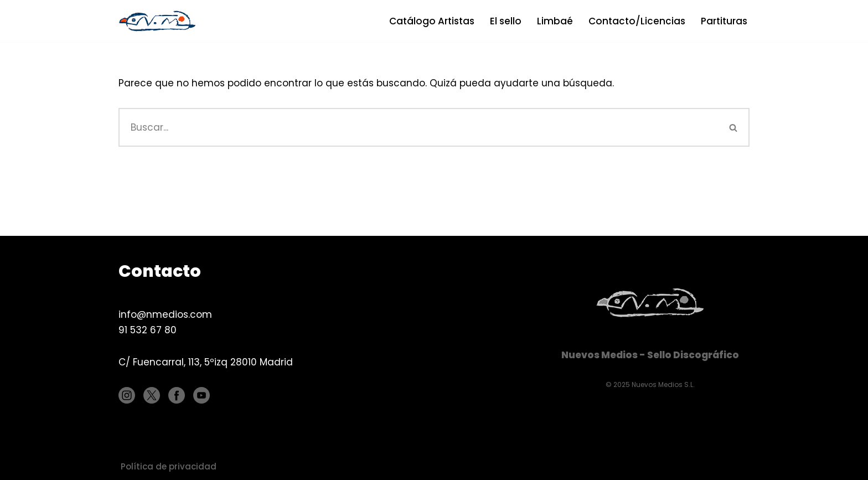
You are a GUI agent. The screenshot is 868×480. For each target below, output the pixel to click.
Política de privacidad (169, 466)
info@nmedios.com (165, 314)
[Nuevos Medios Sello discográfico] (160, 21)
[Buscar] (418, 127)
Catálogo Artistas (432, 21)
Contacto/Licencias (637, 21)
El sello (506, 21)
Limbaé (555, 21)
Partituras (724, 21)
